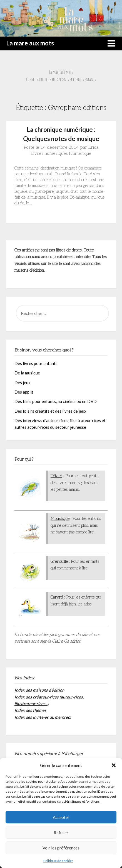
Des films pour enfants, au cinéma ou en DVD (56, 401)
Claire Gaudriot (66, 641)
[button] (114, 765)
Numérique (80, 154)
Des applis (24, 392)
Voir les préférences (61, 848)
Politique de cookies (58, 861)
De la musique (27, 373)
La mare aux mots (30, 43)
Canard (57, 597)
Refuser (61, 833)
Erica (93, 147)
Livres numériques (49, 154)
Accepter (61, 817)
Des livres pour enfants (36, 363)
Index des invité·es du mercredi (43, 717)
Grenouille (59, 561)
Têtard (56, 476)
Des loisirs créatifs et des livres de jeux (50, 411)
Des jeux (23, 382)
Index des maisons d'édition (39, 690)
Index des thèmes (30, 710)
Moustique (60, 518)
